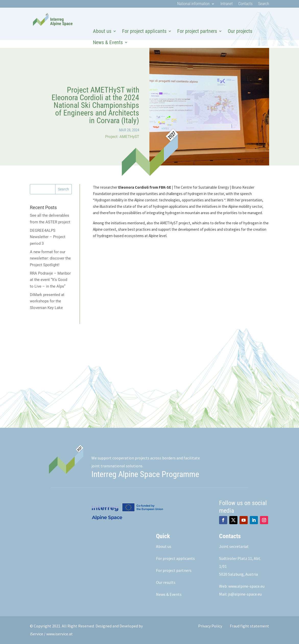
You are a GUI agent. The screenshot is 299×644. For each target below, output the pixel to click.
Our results (166, 582)
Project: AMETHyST (122, 137)
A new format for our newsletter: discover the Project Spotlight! (50, 258)
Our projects (240, 31)
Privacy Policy (210, 626)
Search (264, 4)
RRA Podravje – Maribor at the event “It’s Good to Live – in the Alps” (50, 280)
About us (102, 31)
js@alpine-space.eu (245, 594)
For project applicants (144, 31)
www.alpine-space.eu (246, 586)
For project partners (197, 31)
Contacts (245, 4)
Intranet (226, 4)
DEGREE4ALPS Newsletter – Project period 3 (48, 237)
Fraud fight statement (249, 626)
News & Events (108, 42)
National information (193, 4)
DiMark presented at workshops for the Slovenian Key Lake (47, 301)
